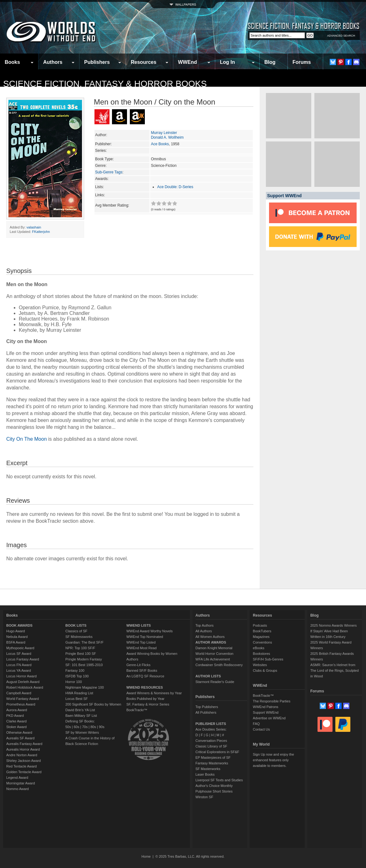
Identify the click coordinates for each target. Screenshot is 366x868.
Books (12, 62)
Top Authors (205, 625)
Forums (302, 62)
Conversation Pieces (211, 741)
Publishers (97, 62)
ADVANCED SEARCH (341, 36)
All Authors (204, 631)
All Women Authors (210, 637)
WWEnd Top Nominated (145, 637)
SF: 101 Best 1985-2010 (84, 665)
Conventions (262, 642)
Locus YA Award (19, 670)
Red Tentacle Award (21, 766)
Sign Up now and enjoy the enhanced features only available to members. (273, 760)
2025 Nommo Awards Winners (333, 625)
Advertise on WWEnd (269, 718)
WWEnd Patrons (265, 707)
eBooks (259, 648)
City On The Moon (27, 439)
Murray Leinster (164, 133)
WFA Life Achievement (213, 659)
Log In (227, 62)
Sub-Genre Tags (109, 172)
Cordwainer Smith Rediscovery (219, 665)
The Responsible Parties (272, 701)
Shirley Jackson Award (23, 761)
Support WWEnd (266, 712)
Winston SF (204, 797)
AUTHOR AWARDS (211, 642)
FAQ (256, 724)
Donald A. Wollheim (167, 137)
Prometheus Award (21, 704)
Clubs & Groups (265, 670)
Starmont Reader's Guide (215, 682)
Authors (53, 62)
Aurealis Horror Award (23, 749)
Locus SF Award (19, 654)
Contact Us (261, 729)
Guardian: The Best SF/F (84, 642)
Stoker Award (16, 727)
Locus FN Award (19, 665)
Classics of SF (76, 631)
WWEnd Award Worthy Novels (150, 631)
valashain (34, 227)
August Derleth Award (23, 682)
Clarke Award (16, 721)
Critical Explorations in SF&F (217, 752)
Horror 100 (74, 682)
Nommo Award (18, 789)
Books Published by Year (145, 699)
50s (68, 727)
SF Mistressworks (79, 637)
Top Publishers (207, 707)
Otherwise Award (19, 732)
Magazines (261, 637)
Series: (101, 151)
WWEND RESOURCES (145, 687)
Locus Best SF (77, 699)
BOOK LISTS (76, 625)
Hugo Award (16, 631)
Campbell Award (19, 693)
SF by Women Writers (82, 732)
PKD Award (15, 716)
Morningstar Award (21, 783)
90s (102, 727)
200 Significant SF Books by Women (93, 704)
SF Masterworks (208, 769)
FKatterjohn (41, 232)
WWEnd (187, 62)
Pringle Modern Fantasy (84, 659)
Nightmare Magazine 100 (85, 687)
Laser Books (205, 774)
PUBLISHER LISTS (211, 724)
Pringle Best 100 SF (81, 654)
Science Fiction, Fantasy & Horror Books (105, 84)
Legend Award (17, 778)
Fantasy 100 (75, 670)
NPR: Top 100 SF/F (80, 648)
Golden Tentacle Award (24, 772)
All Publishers (206, 712)
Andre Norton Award (22, 755)
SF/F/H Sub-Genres (268, 659)
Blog (270, 62)
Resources (144, 62)
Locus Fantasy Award (23, 659)
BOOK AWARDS (19, 625)
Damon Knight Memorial (214, 648)
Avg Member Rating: (112, 205)
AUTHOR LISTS (208, 676)
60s (77, 727)
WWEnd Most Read (142, 648)
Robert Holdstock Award (25, 687)
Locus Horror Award (21, 676)
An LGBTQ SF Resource (145, 676)
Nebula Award (17, 637)
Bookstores (261, 654)
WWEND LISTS (139, 625)
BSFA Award (16, 642)
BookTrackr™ (137, 710)
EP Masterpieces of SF (213, 758)
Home (146, 856)
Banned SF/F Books (142, 670)
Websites (260, 665)
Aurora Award (17, 710)
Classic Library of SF (211, 746)
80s (93, 727)
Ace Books (160, 144)
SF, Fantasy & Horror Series (148, 704)
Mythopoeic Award (20, 648)
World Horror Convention (214, 654)
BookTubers (262, 631)
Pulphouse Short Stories (214, 791)
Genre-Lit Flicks (138, 665)
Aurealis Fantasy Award (24, 744)
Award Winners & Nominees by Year (154, 693)
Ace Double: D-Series (175, 187)
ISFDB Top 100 (77, 676)
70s (85, 727)
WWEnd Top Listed (141, 642)
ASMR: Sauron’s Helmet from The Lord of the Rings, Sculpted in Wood (335, 670)
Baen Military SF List (81, 716)
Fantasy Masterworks (212, 763)
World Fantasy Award (23, 699)
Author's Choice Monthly (214, 786)
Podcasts (260, 625)
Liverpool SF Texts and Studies (219, 780)
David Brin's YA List (80, 710)
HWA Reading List (79, 693)
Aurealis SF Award (20, 738)
